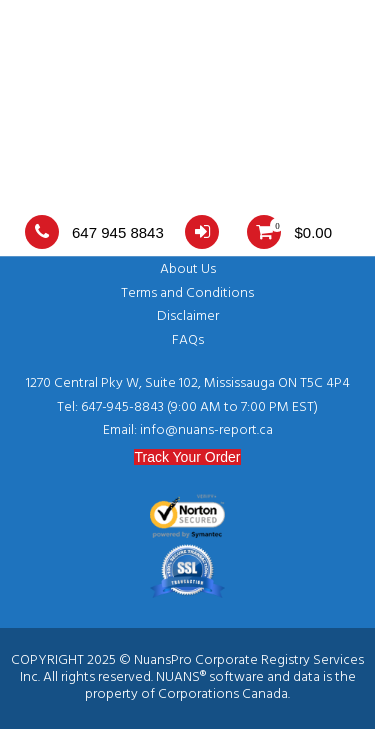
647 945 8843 (94, 232)
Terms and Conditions (187, 293)
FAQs (188, 340)
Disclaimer (188, 316)
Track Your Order (187, 457)
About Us (188, 269)
